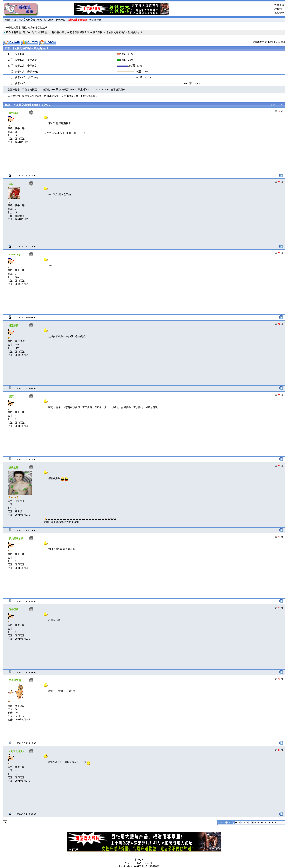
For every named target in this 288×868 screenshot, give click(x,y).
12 (266, 823)
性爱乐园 (98, 32)
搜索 (21, 20)
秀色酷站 (61, 20)
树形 (273, 105)
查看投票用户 (118, 90)
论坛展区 (49, 20)
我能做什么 (95, 20)
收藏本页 (279, 5)
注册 (14, 20)
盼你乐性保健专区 (80, 32)
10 (258, 823)
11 (262, 823)
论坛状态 (37, 20)
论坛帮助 (279, 13)
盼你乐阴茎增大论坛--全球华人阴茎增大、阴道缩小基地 (36, 32)
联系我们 (279, 9)
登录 (7, 20)
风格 (28, 20)
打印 (281, 105)
